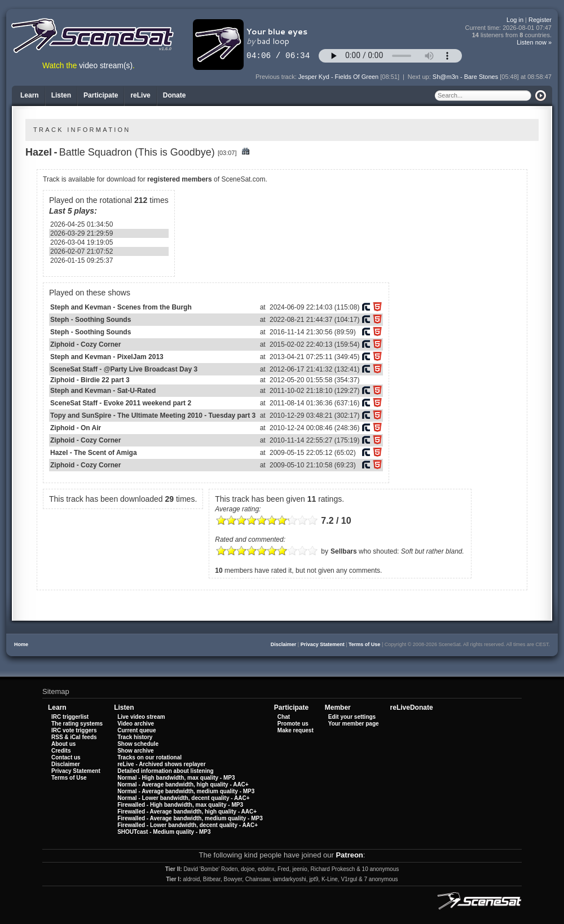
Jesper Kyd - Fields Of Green (338, 77)
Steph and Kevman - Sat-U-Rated (103, 391)
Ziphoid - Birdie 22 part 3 (90, 380)
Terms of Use (364, 644)
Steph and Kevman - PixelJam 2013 (107, 357)
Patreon (349, 855)
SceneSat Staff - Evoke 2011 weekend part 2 (121, 403)
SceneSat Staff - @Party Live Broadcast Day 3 (124, 369)
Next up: (420, 77)
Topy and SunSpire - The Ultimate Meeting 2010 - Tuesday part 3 (153, 415)
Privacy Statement (323, 644)
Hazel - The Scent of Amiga (94, 453)
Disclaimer (284, 644)
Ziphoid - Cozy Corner (85, 344)
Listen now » (534, 42)
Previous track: (277, 77)
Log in (515, 20)
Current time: (509, 28)
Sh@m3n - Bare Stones (465, 77)
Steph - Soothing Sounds (91, 320)
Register (540, 20)
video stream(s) (106, 66)
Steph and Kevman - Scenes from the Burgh (121, 307)
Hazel (39, 152)
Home (21, 644)
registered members (180, 179)
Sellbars (344, 551)
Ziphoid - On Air (76, 428)
